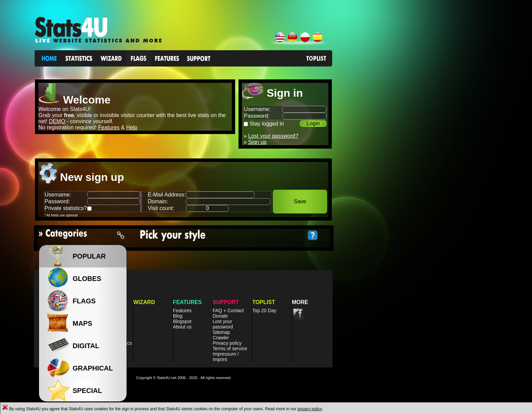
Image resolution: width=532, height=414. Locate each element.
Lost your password (223, 324)
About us (182, 327)
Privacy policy (227, 343)
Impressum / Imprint (226, 357)
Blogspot (182, 321)
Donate (220, 316)
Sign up (257, 142)
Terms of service (230, 349)
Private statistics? (65, 208)
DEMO (57, 121)
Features (109, 127)
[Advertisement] (399, 152)
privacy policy (310, 409)
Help (132, 127)
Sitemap (221, 332)
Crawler (221, 338)
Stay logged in (267, 124)
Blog (178, 316)
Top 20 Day (264, 310)
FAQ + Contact (228, 310)
